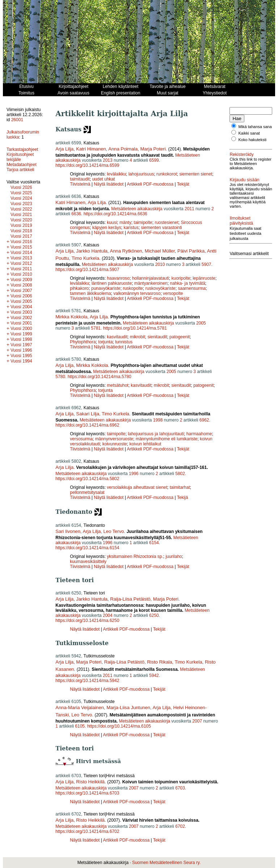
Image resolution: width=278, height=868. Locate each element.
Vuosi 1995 (21, 356)
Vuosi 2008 (21, 285)
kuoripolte (181, 278)
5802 (180, 474)
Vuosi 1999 (21, 334)
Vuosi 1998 (21, 339)
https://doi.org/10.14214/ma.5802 (87, 479)
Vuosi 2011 (21, 269)
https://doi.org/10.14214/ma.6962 (87, 425)
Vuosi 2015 (21, 247)
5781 (96, 328)
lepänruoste (204, 278)
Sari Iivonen (68, 531)
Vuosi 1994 (21, 361)
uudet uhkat (104, 179)
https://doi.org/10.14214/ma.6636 (115, 214)
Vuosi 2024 (21, 198)
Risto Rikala (159, 662)
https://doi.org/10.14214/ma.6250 (87, 621)
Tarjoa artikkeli (20, 170)
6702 (180, 826)
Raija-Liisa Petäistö (130, 599)
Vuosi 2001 (21, 323)
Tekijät (183, 184)
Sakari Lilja (88, 414)
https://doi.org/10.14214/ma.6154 (87, 548)
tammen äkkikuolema (90, 293)
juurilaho (174, 556)
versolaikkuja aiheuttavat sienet (137, 487)
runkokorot (167, 174)
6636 (76, 214)
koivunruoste (115, 444)
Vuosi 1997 (21, 345)
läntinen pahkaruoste (112, 283)
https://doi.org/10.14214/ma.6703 (87, 793)
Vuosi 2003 (21, 312)
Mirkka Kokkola (71, 317)
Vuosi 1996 (21, 350)
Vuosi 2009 (21, 280)
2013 (108, 160)
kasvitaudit (117, 337)
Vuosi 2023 (21, 204)
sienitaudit (157, 337)
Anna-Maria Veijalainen (80, 708)
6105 (80, 726)
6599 (154, 160)
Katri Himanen (91, 149)
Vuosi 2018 (21, 231)
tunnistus (124, 342)
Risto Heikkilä (90, 782)
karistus (131, 228)
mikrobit (138, 337)
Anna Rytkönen (126, 251)
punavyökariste (106, 288)
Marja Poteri (153, 149)
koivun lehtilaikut (145, 444)
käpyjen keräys (107, 228)
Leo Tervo (114, 531)
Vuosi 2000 (21, 329)
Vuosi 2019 (21, 225)
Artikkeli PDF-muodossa (150, 184)
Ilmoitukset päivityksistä (241, 234)
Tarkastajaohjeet (22, 149)
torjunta (105, 342)
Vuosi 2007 (21, 291)
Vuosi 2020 (21, 220)
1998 (158, 420)
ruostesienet (166, 223)
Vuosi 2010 (21, 274)
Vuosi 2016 (21, 242)
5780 (60, 377)
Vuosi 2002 (21, 318)
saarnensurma (192, 288)
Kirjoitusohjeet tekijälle (20, 157)
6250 (154, 615)
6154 (154, 543)
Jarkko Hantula (92, 251)
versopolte (173, 293)
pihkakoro (79, 288)
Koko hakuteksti (253, 144)
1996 (134, 474)
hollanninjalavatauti (151, 278)
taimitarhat (180, 487)
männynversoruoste (114, 439)
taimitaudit (80, 179)
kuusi (112, 223)
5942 (154, 676)
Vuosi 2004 (21, 307)
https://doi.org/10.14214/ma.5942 (87, 681)
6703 (180, 788)
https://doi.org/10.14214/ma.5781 (135, 328)
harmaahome (199, 434)
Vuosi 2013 (21, 258)
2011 (189, 209)
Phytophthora (83, 342)
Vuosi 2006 (21, 296)
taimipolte (143, 223)
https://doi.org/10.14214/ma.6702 (87, 831)
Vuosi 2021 (21, 215)
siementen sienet (196, 174)
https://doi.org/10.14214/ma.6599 (87, 165)
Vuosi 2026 (21, 187)
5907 (207, 264)
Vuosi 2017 (21, 236)
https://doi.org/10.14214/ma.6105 (119, 726)
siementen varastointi (161, 228)
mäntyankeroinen (151, 283)
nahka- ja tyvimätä (187, 283)
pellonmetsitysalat (87, 492)
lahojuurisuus (141, 174)
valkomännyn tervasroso (137, 293)
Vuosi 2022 (21, 209)
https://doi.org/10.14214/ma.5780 (100, 377)
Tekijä (183, 497)
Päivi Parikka (191, 251)
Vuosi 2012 (21, 263)
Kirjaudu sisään (244, 189)
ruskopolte (133, 288)
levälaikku (116, 174)
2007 (197, 721)
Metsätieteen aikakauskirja (137, 209)
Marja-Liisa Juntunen (128, 708)
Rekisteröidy (241, 159)
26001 (17, 120)
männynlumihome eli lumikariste (167, 439)
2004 (108, 615)
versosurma (81, 439)
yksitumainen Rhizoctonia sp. (135, 556)
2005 (201, 323)
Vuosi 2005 (21, 301)
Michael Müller (160, 251)
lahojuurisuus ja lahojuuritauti (156, 434)
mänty (125, 223)
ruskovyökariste (160, 288)
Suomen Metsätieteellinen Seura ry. (166, 863)
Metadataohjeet (22, 165)
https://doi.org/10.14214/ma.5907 (87, 270)
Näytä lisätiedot (109, 184)
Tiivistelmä (80, 184)
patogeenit (180, 337)
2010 (160, 264)
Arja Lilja (64, 149)
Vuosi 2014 (21, 253)
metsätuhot (117, 385)
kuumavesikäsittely (88, 562)
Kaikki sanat (249, 137)
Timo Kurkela (85, 258)
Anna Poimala (123, 149)
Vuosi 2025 (21, 193)
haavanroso (118, 278)
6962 (204, 420)
